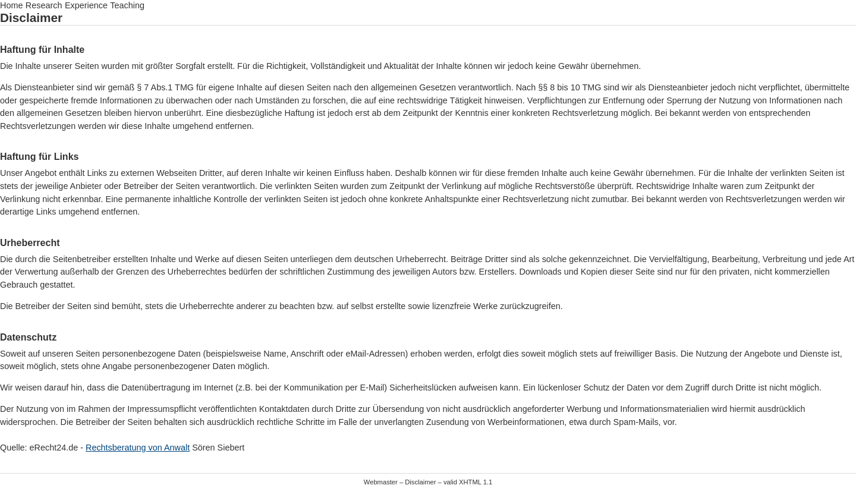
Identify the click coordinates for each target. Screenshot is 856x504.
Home (11, 5)
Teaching (127, 5)
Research (44, 5)
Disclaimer (420, 482)
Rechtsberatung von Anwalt (138, 448)
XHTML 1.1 (476, 482)
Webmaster (381, 482)
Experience (86, 5)
